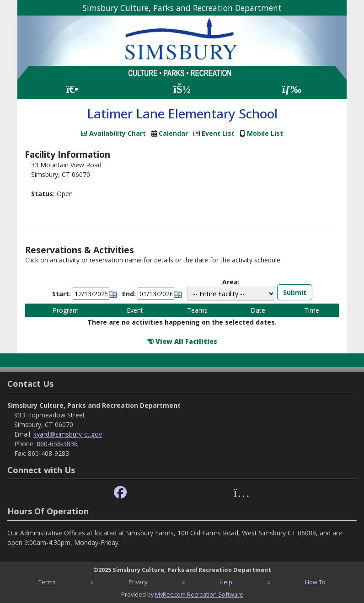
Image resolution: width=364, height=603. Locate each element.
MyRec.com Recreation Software (199, 594)
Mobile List (265, 133)
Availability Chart (113, 133)
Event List (218, 133)
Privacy (138, 582)
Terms (47, 582)
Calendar (173, 133)
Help (226, 582)
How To (315, 582)
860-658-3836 (57, 444)
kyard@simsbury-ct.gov (68, 434)
